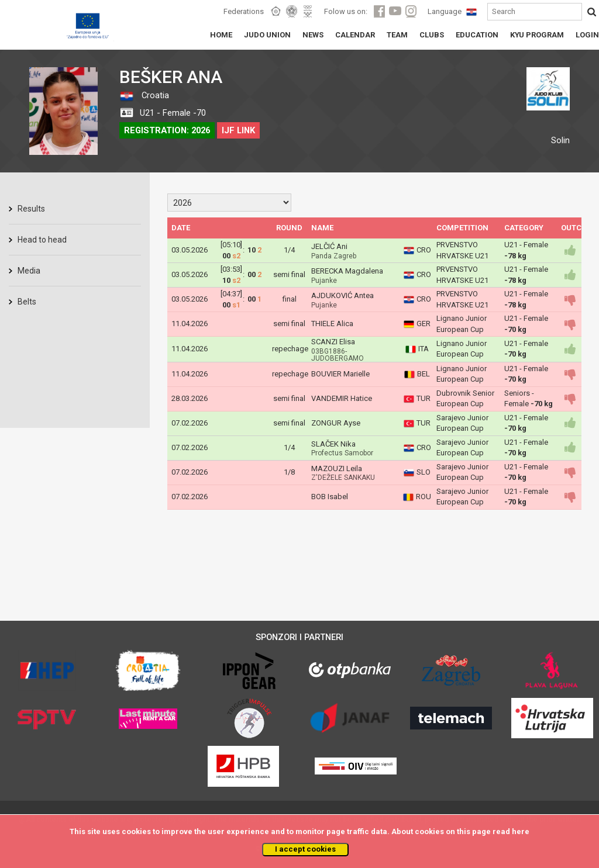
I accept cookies (305, 849)
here (521, 831)
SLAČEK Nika (333, 444)
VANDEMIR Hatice (342, 398)
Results (31, 209)
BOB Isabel (330, 497)
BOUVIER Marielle (340, 374)
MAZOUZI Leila (337, 468)
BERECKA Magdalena (347, 271)
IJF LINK (238, 130)
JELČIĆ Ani (329, 246)
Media (29, 271)
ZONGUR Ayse (336, 423)
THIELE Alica (332, 324)
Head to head (42, 240)
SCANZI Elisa (333, 342)
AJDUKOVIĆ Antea (342, 295)
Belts (27, 302)
